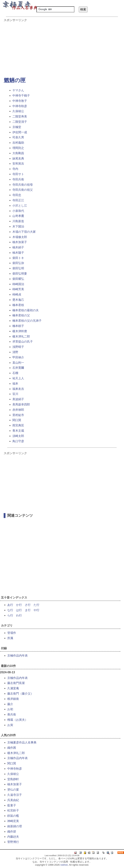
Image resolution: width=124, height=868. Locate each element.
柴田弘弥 (18, 263)
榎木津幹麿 (20, 331)
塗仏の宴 (13, 790)
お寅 (10, 725)
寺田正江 (18, 200)
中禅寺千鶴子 (21, 96)
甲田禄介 (18, 357)
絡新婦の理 (15, 826)
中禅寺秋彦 (20, 106)
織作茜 (12, 748)
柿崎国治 (18, 284)
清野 (15, 352)
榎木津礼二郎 (21, 336)
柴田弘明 (18, 268)
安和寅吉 (18, 164)
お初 (10, 709)
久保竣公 (18, 111)
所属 (10, 638)
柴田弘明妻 (20, 274)
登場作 (12, 633)
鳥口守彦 (18, 441)
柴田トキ (18, 258)
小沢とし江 (20, 206)
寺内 (15, 169)
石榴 (15, 373)
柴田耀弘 (18, 279)
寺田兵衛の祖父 (23, 190)
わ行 (19, 615)
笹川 (15, 394)
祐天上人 (18, 378)
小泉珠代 (18, 211)
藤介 (10, 704)
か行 (19, 605)
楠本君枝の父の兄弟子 (27, 321)
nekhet (64, 865)
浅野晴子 (18, 347)
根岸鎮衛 (13, 699)
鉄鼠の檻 (13, 816)
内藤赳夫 (13, 837)
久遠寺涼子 (15, 795)
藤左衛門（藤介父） (20, 694)
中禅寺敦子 (20, 101)
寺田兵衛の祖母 (23, 185)
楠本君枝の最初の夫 (26, 310)
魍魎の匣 (15, 80)
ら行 (10, 615)
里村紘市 (18, 415)
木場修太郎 (20, 237)
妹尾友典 (18, 158)
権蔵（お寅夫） (18, 720)
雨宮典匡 (18, 425)
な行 (10, 610)
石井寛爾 (18, 368)
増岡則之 (18, 148)
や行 (36, 610)
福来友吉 (18, 389)
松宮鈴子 (13, 810)
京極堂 (17, 127)
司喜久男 (18, 137)
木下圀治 (18, 226)
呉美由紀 (13, 800)
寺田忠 (17, 195)
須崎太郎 (18, 436)
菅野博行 (13, 842)
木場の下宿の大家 (24, 232)
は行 (19, 610)
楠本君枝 (18, 305)
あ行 (10, 605)
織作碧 (12, 832)
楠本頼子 (18, 326)
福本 (15, 384)
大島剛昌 (18, 153)
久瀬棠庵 (13, 688)
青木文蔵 (18, 431)
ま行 (28, 610)
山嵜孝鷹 (18, 216)
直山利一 (18, 363)
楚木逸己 (18, 300)
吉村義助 (18, 143)
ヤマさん (18, 90)
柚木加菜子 (20, 242)
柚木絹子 (18, 247)
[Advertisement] (62, 48)
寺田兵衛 (18, 179)
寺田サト (18, 174)
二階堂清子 (20, 122)
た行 (36, 605)
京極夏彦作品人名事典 (22, 742)
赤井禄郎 (18, 410)
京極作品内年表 (18, 656)
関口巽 (17, 420)
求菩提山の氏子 (23, 342)
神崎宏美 (13, 821)
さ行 (28, 605)
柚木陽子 (18, 253)
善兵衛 (12, 714)
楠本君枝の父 (21, 315)
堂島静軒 (13, 779)
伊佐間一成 (20, 132)
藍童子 (12, 805)
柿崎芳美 (18, 289)
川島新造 (18, 221)
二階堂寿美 (20, 116)
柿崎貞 (17, 294)
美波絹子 (18, 399)
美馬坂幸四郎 (21, 404)
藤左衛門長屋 (16, 683)
